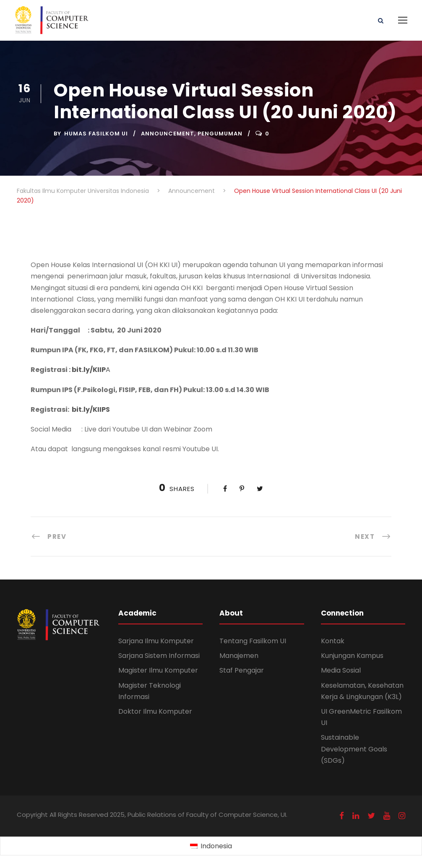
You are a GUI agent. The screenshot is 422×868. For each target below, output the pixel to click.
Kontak (333, 641)
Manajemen (239, 656)
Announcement (168, 134)
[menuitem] (211, 846)
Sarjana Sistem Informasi (159, 656)
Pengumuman (220, 134)
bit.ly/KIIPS (91, 409)
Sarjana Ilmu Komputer (156, 641)
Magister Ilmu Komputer (158, 670)
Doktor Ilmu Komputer (155, 711)
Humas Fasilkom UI (96, 134)
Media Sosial (341, 670)
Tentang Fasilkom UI (253, 641)
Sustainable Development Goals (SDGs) (354, 749)
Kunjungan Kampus (352, 656)
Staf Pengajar (242, 670)
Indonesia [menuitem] (216, 846)
